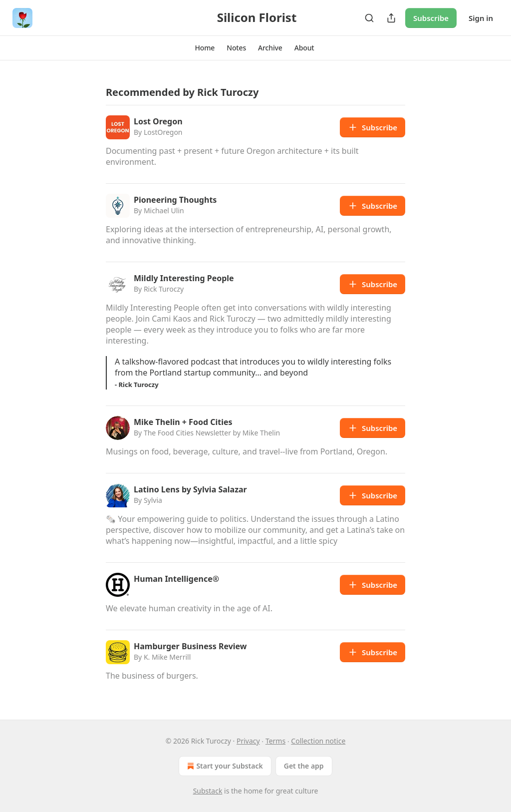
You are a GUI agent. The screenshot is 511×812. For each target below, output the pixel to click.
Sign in (481, 18)
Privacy (248, 741)
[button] (205, 48)
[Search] (369, 18)
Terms (275, 741)
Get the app (304, 766)
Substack (208, 791)
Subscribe (431, 18)
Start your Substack (224, 766)
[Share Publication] (391, 18)
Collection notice (318, 741)
